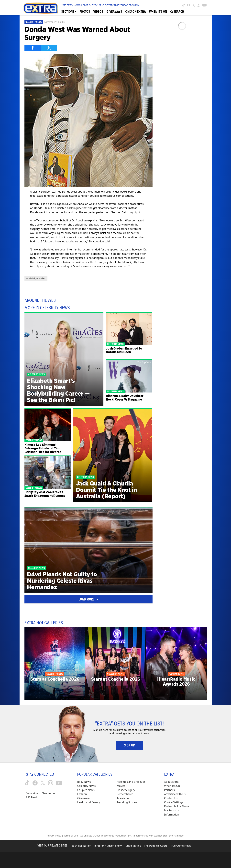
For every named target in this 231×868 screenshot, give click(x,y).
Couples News (86, 790)
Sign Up (129, 745)
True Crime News (181, 846)
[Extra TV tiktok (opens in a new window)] (183, 5)
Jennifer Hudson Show (108, 846)
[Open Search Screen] (177, 12)
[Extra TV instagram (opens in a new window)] (198, 5)
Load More (88, 599)
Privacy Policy (54, 836)
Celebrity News (34, 22)
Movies (121, 786)
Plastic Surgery (126, 790)
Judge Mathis (133, 846)
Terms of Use (71, 836)
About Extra (171, 782)
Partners (169, 790)
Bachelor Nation (81, 846)
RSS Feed (32, 797)
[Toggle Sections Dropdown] (69, 12)
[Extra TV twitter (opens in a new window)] (193, 5)
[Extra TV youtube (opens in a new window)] (204, 5)
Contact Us (171, 798)
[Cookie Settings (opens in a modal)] (174, 802)
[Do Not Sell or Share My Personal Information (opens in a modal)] (179, 811)
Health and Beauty (89, 802)
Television (123, 798)
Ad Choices (86, 836)
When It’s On (172, 786)
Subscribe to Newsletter (41, 793)
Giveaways (84, 798)
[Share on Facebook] (33, 48)
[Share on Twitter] (49, 48)
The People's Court (155, 846)
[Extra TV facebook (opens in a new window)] (188, 5)
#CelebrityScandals (36, 278)
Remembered (125, 794)
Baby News (84, 782)
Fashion (82, 794)
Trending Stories (127, 802)
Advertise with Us (175, 794)
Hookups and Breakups (131, 782)
